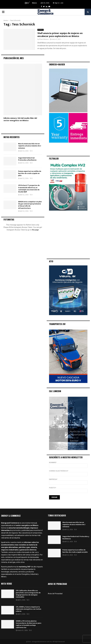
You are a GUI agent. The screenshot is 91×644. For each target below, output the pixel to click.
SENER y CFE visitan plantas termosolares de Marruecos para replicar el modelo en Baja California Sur (28, 624)
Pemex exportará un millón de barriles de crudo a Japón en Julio (30, 173)
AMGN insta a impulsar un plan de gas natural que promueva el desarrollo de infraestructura (30, 205)
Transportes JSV (57, 324)
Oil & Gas (41, 30)
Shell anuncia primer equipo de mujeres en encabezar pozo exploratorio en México (60, 35)
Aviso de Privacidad (55, 594)
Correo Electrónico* (68, 473)
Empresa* (68, 481)
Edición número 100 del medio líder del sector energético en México (20, 119)
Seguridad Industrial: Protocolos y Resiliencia (27, 159)
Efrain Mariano (44, 39)
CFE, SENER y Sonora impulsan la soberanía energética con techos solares (28, 609)
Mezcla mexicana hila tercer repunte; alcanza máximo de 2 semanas (30, 146)
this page (35, 230)
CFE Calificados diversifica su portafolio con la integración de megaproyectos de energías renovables (28, 594)
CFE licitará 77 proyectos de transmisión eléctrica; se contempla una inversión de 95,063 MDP (29, 189)
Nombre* (68, 464)
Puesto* (68, 489)
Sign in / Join (58, 3)
